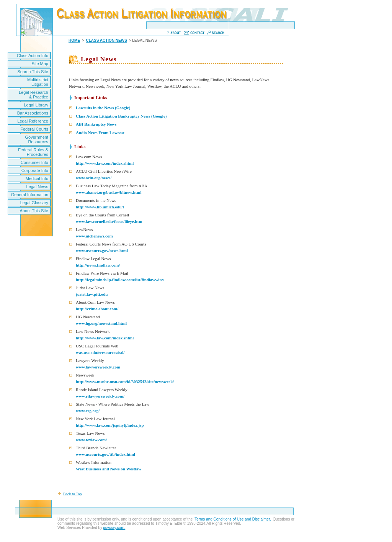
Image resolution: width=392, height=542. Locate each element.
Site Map (40, 64)
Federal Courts (34, 129)
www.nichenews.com (94, 236)
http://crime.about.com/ (97, 309)
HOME (74, 40)
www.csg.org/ (88, 411)
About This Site (34, 211)
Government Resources (37, 139)
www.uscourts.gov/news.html (102, 251)
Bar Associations (33, 113)
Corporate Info (35, 170)
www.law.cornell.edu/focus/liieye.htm (109, 221)
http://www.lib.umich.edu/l (100, 207)
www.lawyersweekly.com (98, 367)
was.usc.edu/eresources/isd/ (100, 352)
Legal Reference (33, 121)
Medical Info (37, 178)
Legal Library (36, 105)
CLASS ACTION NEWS (106, 40)
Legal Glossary (34, 203)
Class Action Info (33, 56)
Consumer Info (34, 162)
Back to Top (73, 494)
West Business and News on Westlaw (109, 469)
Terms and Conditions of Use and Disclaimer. (233, 519)
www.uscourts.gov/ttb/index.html (105, 454)
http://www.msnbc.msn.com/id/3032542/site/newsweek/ (125, 382)
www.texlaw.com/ (91, 440)
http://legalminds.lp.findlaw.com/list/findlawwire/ (120, 280)
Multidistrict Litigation (38, 82)
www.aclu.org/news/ (94, 178)
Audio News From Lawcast (100, 133)
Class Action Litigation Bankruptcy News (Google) (121, 116)
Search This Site (33, 72)
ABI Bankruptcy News (96, 124)
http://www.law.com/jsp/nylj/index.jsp (110, 425)
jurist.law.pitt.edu (92, 294)
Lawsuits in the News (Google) (103, 108)
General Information (30, 195)
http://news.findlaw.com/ (98, 265)
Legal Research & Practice (33, 95)
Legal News (37, 187)
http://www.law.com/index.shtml (105, 163)
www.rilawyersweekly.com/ (100, 396)
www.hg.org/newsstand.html (101, 323)
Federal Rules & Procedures (33, 152)
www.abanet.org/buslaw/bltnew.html (109, 192)
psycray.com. (114, 528)
